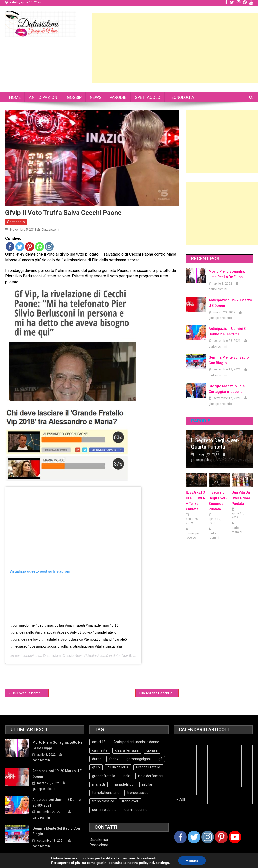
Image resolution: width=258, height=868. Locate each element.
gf (160, 759)
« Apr (181, 799)
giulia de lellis (118, 767)
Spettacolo (16, 222)
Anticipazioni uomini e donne (136, 742)
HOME (15, 97)
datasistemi (51, 229)
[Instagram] (208, 837)
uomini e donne (104, 810)
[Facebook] (180, 837)
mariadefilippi (123, 784)
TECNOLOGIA (182, 97)
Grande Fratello (148, 767)
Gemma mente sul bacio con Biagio (229, 360)
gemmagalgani (139, 759)
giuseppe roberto (220, 318)
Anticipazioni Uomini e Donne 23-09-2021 (227, 331)
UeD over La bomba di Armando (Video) (30, 693)
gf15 (96, 767)
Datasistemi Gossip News (63, 656)
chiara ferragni (127, 750)
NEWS (96, 97)
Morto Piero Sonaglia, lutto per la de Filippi (227, 274)
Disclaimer (99, 839)
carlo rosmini (218, 289)
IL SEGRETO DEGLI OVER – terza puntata (196, 501)
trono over (130, 801)
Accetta (192, 861)
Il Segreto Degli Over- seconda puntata (218, 501)
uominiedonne (136, 810)
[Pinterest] (221, 837)
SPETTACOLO (148, 97)
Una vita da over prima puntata (241, 498)
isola (127, 776)
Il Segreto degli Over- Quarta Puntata (215, 444)
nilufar (147, 784)
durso (97, 759)
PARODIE (118, 97)
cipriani (152, 750)
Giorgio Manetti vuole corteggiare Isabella (227, 389)
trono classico (103, 801)
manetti (99, 784)
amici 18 (99, 742)
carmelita (100, 750)
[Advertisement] (175, 48)
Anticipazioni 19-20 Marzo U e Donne (230, 303)
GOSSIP (74, 97)
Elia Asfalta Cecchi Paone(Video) (159, 693)
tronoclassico (138, 793)
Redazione (99, 845)
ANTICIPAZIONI (44, 97)
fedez (114, 759)
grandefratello (104, 776)
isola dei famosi (151, 776)
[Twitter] (194, 837)
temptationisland (106, 793)
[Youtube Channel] (235, 837)
